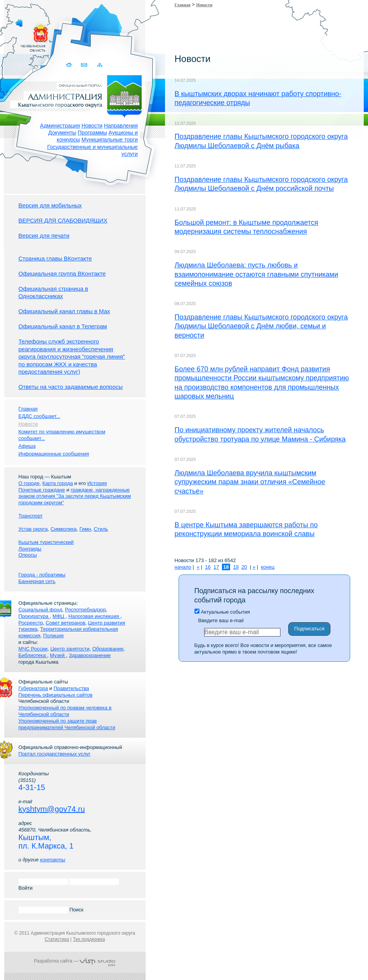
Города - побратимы (42, 575)
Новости (92, 126)
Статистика (57, 939)
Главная (183, 5)
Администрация (60, 126)
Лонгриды (30, 549)
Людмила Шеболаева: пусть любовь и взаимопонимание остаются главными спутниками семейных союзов (256, 274)
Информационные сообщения (54, 454)
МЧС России (33, 649)
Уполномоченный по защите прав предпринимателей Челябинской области (67, 724)
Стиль (101, 529)
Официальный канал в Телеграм (63, 326)
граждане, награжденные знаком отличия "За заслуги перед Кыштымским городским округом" (75, 496)
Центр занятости (70, 649)
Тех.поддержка (89, 939)
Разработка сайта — (75, 961)
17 (216, 567)
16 (208, 567)
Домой (70, 65)
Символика (63, 529)
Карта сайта (100, 65)
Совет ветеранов (65, 623)
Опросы (28, 555)
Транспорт (31, 516)
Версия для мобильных (50, 205)
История (97, 483)
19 (236, 567)
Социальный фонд (40, 610)
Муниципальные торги (109, 140)
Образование (108, 649)
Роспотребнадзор (86, 610)
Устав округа (33, 529)
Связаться (85, 65)
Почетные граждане (42, 490)
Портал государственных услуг (55, 754)
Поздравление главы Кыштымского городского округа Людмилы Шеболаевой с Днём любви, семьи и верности (261, 326)
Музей (58, 655)
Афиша (27, 446)
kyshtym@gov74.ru (52, 809)
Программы (93, 133)
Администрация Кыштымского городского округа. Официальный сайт (79, 95)
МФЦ (59, 616)
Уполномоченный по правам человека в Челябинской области (65, 711)
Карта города (58, 483)
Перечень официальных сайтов (56, 695)
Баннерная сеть (37, 581)
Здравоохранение (90, 655)
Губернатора (33, 688)
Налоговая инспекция (95, 616)
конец (267, 567)
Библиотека (33, 655)
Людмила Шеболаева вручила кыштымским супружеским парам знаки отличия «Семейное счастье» (250, 482)
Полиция (53, 636)
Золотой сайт (21, 35)
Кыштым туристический (46, 542)
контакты (52, 860)
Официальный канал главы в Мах (64, 311)
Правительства (71, 688)
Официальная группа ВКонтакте (62, 273)
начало (183, 567)
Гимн (85, 529)
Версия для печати (44, 236)
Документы (62, 133)
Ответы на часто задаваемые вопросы (71, 387)
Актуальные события (222, 612)
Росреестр (31, 623)
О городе (29, 483)
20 (244, 567)
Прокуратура (34, 616)
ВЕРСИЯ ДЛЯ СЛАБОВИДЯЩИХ (63, 220)
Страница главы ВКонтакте (55, 258)
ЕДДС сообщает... (40, 416)
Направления (121, 126)
